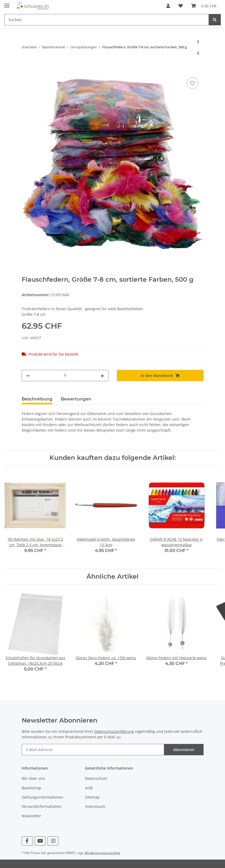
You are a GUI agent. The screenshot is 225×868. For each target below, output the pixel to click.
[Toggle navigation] (7, 3)
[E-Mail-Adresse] (93, 750)
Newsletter (31, 816)
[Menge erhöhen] (102, 376)
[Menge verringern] (28, 376)
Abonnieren (184, 750)
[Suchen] (107, 20)
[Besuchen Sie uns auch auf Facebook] (27, 841)
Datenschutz (96, 778)
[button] (168, 6)
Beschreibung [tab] (37, 399)
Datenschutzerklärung (114, 731)
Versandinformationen (42, 806)
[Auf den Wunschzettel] (192, 83)
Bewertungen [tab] (76, 399)
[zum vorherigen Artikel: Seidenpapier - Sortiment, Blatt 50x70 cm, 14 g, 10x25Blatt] (198, 53)
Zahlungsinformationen (43, 797)
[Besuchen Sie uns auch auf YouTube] (40, 841)
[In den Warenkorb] (26, 70)
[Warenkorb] (204, 6)
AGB (89, 788)
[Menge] (65, 376)
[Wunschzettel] (181, 6)
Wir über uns (33, 778)
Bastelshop (31, 788)
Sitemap (92, 797)
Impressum (95, 806)
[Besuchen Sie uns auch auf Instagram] (53, 841)
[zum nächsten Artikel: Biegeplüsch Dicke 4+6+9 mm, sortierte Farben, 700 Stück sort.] (198, 42)
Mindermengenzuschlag (102, 853)
